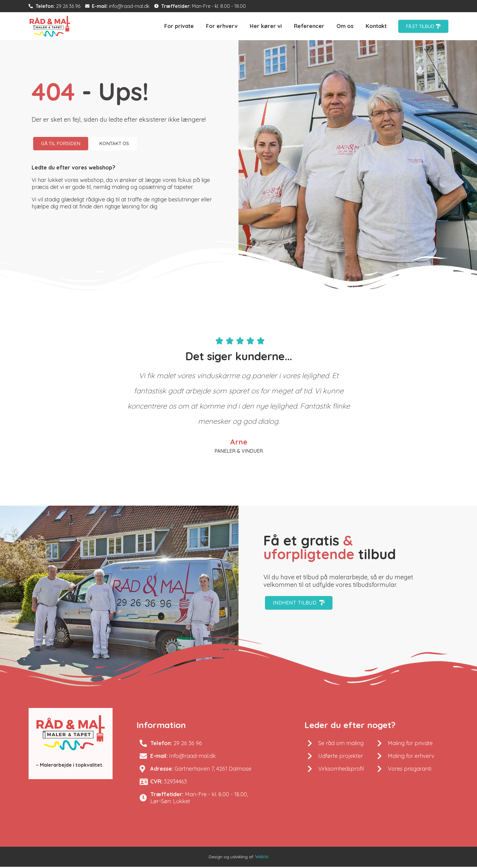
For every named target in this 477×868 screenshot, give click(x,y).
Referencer (309, 26)
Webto (262, 858)
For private (179, 26)
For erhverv (222, 26)
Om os (345, 26)
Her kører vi (266, 26)
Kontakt (376, 26)
